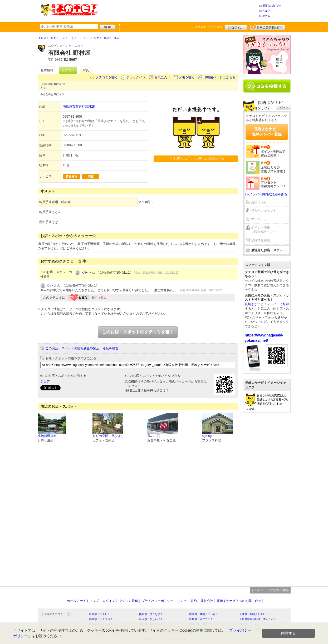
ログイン (236, 27)
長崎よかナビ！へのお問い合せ (239, 601)
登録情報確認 (261, 240)
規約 (194, 601)
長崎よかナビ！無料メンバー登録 (267, 132)
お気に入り (162, 77)
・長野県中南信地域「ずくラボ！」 (258, 619)
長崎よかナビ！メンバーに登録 (267, 304)
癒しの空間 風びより (108, 436)
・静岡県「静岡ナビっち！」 (204, 614)
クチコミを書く (107, 77)
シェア (45, 381)
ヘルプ (266, 11)
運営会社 (207, 601)
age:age (208, 436)
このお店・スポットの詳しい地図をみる (196, 159)
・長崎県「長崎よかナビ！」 (254, 614)
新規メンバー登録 (268, 27)
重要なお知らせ (272, 6)
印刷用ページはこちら (219, 77)
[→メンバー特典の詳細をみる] (267, 194)
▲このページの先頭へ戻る (270, 590)
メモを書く (187, 77)
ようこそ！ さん (209, 26)
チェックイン (136, 77)
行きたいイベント (264, 211)
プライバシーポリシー (158, 601)
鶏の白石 (154, 436)
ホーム (266, 16)
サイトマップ (89, 601)
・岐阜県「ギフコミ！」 (201, 619)
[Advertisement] (178, 11)
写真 (86, 70)
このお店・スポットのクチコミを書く (138, 332)
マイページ (259, 219)
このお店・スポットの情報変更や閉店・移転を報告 (82, 348)
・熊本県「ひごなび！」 (151, 614)
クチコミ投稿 (129, 601)
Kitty (85, 273)
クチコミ (68, 70)
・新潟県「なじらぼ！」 (151, 619)
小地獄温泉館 (47, 436)
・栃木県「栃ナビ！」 (100, 614)
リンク (182, 601)
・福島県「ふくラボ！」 (101, 619)
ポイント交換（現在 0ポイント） (265, 230)
